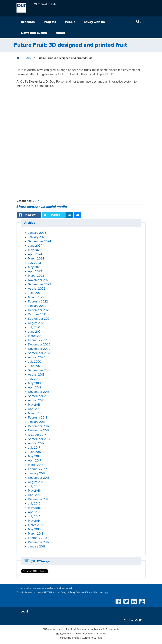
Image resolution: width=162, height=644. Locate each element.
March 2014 (36, 525)
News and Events (34, 33)
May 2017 (34, 456)
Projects (50, 22)
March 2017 (36, 465)
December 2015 (39, 499)
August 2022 (37, 289)
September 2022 (40, 284)
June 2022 (35, 293)
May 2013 (34, 529)
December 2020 (39, 344)
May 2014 (34, 521)
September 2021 (39, 319)
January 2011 (36, 546)
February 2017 (37, 469)
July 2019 (34, 379)
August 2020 (37, 357)
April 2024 (35, 254)
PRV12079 (80, 634)
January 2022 (37, 306)
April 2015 (35, 512)
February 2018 (38, 418)
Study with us (95, 22)
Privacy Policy (75, 592)
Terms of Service (94, 592)
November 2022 (39, 280)
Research (28, 22)
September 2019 (39, 370)
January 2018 (37, 422)
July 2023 (34, 263)
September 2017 (39, 439)
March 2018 (36, 413)
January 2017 (37, 473)
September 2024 (39, 241)
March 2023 (36, 276)
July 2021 (34, 327)
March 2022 (36, 297)
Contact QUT (133, 620)
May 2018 (34, 405)
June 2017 (35, 452)
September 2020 (40, 353)
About (60, 33)
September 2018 (39, 396)
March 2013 (36, 534)
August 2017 (36, 443)
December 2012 (39, 542)
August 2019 (36, 375)
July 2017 (34, 448)
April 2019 (35, 387)
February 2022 (38, 301)
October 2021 (37, 314)
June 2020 (35, 366)
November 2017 (39, 430)
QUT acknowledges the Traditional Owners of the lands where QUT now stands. (81, 629)
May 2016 (34, 491)
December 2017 (39, 426)
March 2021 (36, 336)
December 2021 (39, 310)
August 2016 (36, 482)
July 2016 (34, 486)
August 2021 (36, 323)
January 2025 (37, 237)
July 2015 (34, 504)
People (70, 22)
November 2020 (39, 349)
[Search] (139, 22)
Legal (24, 611)
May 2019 (34, 383)
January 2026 (37, 233)
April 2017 (35, 461)
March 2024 (36, 259)
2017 (36, 201)
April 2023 (35, 271)
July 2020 (35, 362)
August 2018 (36, 400)
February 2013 (37, 538)
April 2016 (35, 495)
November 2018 (39, 392)
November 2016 (39, 478)
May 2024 (35, 250)
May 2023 (35, 267)
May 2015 (34, 508)
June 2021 (35, 332)
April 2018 (35, 409)
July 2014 (34, 516)
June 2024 (35, 246)
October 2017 (37, 435)
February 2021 (38, 340)
